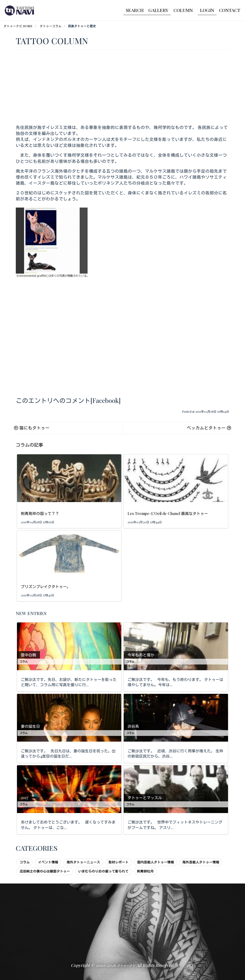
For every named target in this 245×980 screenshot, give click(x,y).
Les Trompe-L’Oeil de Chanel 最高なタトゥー (168, 513)
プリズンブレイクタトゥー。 (46, 586)
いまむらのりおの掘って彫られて (103, 871)
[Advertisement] (122, 88)
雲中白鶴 (28, 655)
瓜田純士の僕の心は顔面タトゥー (45, 871)
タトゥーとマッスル (145, 798)
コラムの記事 (29, 445)
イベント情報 (48, 862)
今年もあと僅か (141, 655)
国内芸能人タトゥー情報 (156, 862)
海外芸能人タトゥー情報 (201, 862)
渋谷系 (133, 726)
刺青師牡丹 (145, 871)
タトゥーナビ (126, 966)
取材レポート (118, 862)
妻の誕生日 (30, 726)
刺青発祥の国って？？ (40, 513)
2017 (25, 798)
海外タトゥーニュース (83, 862)
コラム (24, 661)
